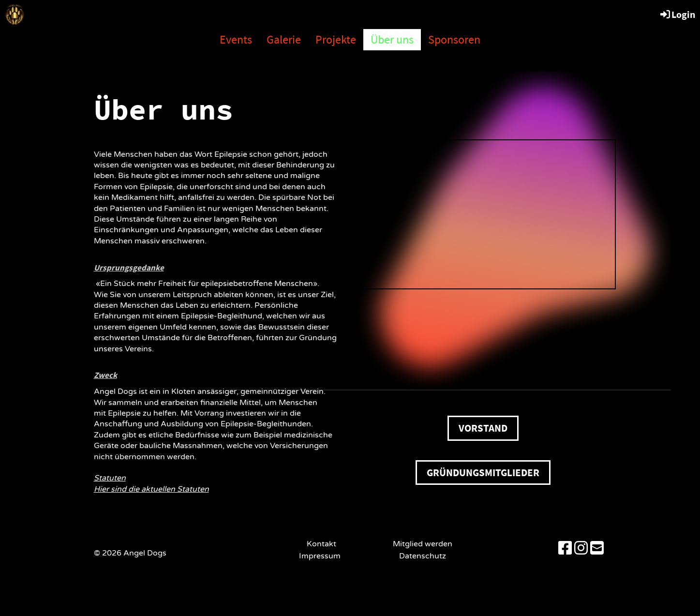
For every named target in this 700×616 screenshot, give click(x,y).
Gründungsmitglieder (483, 473)
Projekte (336, 39)
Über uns (392, 39)
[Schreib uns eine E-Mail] (597, 549)
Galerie (284, 39)
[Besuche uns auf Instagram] (581, 549)
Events (236, 39)
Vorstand (483, 428)
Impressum (322, 556)
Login (677, 14)
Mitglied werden (423, 544)
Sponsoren (454, 39)
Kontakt (321, 544)
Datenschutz (423, 556)
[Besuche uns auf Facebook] (565, 549)
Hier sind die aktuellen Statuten (151, 489)
